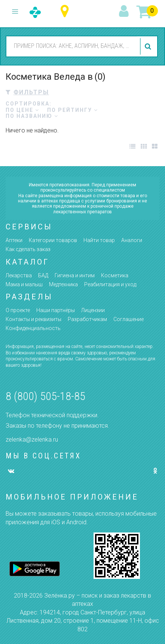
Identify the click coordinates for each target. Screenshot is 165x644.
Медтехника (63, 284)
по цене (22, 110)
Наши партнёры (56, 310)
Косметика (115, 275)
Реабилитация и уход (110, 284)
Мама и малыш (24, 284)
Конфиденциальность (33, 328)
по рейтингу (73, 110)
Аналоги (132, 240)
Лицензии (93, 310)
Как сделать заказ (28, 249)
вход (125, 12)
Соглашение (129, 319)
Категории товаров (53, 240)
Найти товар (99, 240)
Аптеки (14, 240)
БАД (43, 275)
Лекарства (19, 275)
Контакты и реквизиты (33, 319)
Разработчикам (87, 319)
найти (149, 46)
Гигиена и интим (75, 275)
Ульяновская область (66, 11)
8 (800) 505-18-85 (45, 396)
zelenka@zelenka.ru (32, 439)
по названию (32, 116)
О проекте (18, 310)
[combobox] (72, 46)
